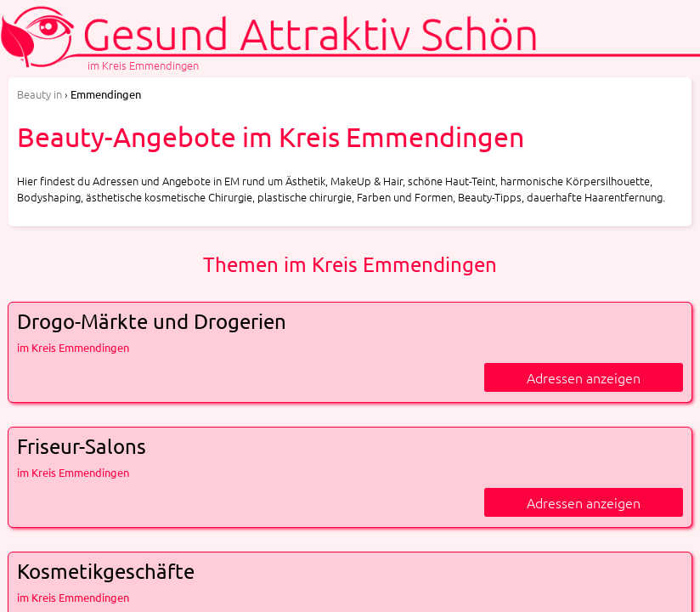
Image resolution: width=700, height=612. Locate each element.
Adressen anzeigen (584, 377)
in (40, 94)
